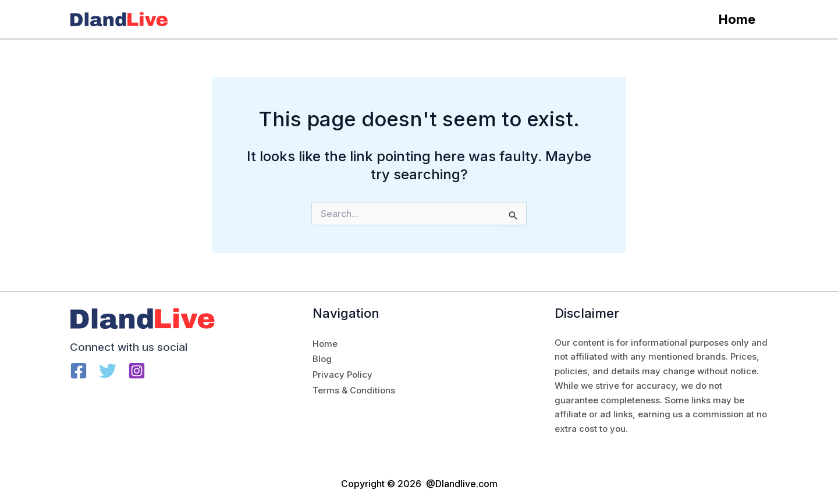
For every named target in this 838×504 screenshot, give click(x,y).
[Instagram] (137, 371)
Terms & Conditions (354, 390)
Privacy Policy (342, 375)
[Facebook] (79, 371)
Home (737, 19)
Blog (322, 359)
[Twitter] (108, 371)
